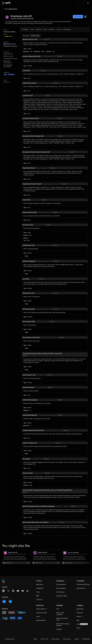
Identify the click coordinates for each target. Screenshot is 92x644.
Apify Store (40, 131)
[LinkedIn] (3, 138)
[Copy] (22, 19)
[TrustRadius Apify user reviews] (12, 165)
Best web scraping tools (62, 166)
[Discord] (23, 138)
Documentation (61, 131)
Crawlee (40, 146)
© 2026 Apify (86, 186)
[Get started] (81, 3)
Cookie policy (67, 186)
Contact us (80, 160)
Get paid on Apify (62, 143)
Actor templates (61, 135)
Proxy (38, 139)
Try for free (78, 17)
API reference (61, 139)
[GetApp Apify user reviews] (4, 159)
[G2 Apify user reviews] (5, 165)
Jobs (82, 171)
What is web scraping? (60, 160)
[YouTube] (18, 138)
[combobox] (85, 17)
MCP (38, 143)
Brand (78, 175)
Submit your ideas (42, 160)
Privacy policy (55, 186)
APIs (58, 156)
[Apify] (6, 3)
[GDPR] (4, 148)
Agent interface (41, 167)
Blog (78, 167)
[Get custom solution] (64, 3)
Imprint (35, 186)
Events (80, 163)
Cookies (77, 186)
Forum (38, 163)
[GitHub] (13, 138)
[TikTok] (27, 138)
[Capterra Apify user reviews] (21, 159)
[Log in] (72, 3)
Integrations (40, 135)
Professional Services (83, 131)
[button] (43, 128)
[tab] (25, 29)
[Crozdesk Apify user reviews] (20, 165)
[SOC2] (10, 148)
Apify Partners (81, 135)
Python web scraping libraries (63, 171)
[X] (8, 138)
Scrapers (59, 176)
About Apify (80, 156)
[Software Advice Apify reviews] (12, 159)
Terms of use (44, 186)
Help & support (42, 156)
